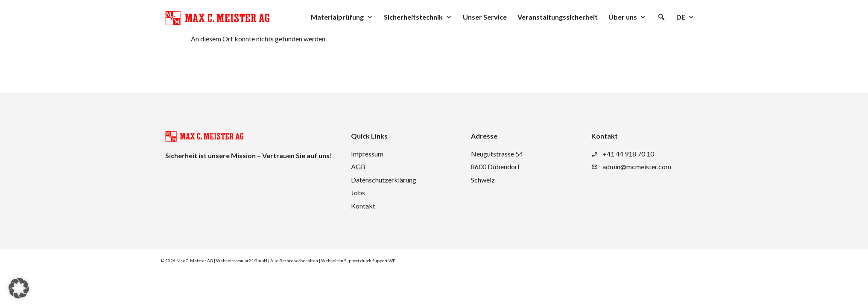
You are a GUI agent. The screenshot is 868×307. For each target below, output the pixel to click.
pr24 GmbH (256, 261)
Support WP (384, 261)
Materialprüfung (342, 17)
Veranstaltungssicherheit (558, 17)
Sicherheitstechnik (418, 17)
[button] (661, 17)
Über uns (627, 17)
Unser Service (485, 17)
